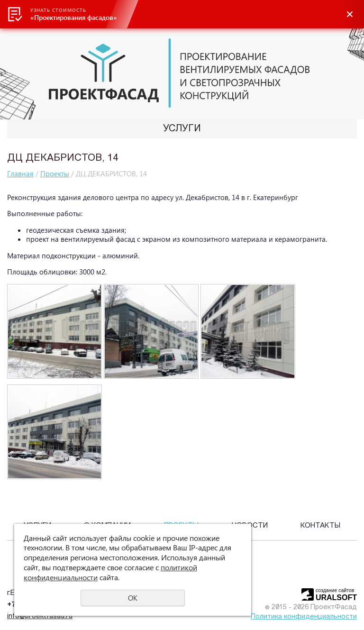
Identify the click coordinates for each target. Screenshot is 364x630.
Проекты (55, 173)
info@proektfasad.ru (40, 616)
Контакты (320, 526)
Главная (20, 173)
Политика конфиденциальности (304, 617)
